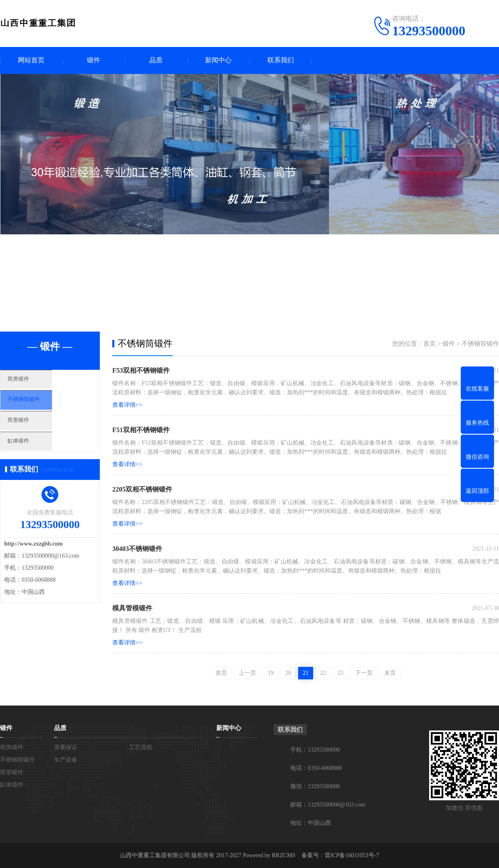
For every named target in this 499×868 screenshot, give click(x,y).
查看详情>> (127, 405)
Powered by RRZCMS (268, 855)
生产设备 (66, 760)
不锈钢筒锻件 (38, 407)
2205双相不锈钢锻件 (142, 489)
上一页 (247, 673)
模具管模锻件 (132, 608)
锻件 (94, 60)
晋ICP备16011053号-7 (352, 855)
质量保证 (66, 747)
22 (323, 673)
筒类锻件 (32, 382)
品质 (156, 60)
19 (271, 673)
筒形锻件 (32, 431)
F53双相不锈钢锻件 (141, 370)
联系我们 (281, 60)
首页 (430, 344)
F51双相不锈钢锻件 (141, 430)
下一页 (364, 673)
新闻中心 (218, 60)
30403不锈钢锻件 (137, 549)
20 (288, 673)
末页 (390, 673)
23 (341, 673)
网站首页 (31, 60)
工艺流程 (141, 747)
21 (306, 673)
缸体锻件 (32, 456)
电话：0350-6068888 (316, 768)
